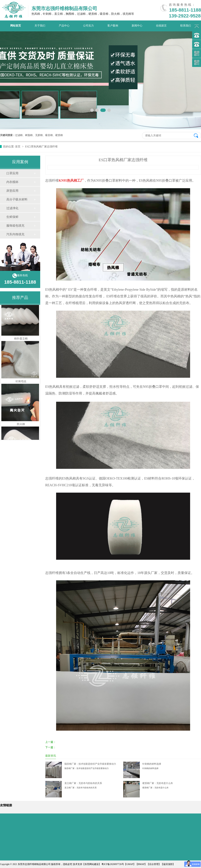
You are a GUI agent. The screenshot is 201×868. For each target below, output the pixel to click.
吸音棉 (49, 135)
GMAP (130, 864)
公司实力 (88, 26)
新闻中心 (137, 26)
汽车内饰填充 (15, 234)
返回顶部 (168, 864)
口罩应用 (12, 173)
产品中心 (64, 26)
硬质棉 (59, 135)
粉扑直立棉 (21, 340)
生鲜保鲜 (12, 217)
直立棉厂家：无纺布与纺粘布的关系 (83, 783)
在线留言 (161, 26)
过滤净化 (12, 208)
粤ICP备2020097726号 (113, 864)
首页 (18, 147)
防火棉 (21, 426)
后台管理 (154, 864)
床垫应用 (12, 191)
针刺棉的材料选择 (152, 764)
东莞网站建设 (92, 864)
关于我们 (40, 26)
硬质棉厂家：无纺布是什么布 (158, 783)
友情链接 (6, 805)
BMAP (141, 864)
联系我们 (186, 26)
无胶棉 (39, 135)
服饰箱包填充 (15, 226)
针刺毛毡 (21, 383)
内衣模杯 (12, 182)
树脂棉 (29, 135)
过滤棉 (19, 135)
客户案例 (113, 26)
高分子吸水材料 (17, 199)
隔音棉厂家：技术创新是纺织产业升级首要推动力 (90, 764)
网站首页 (16, 26)
